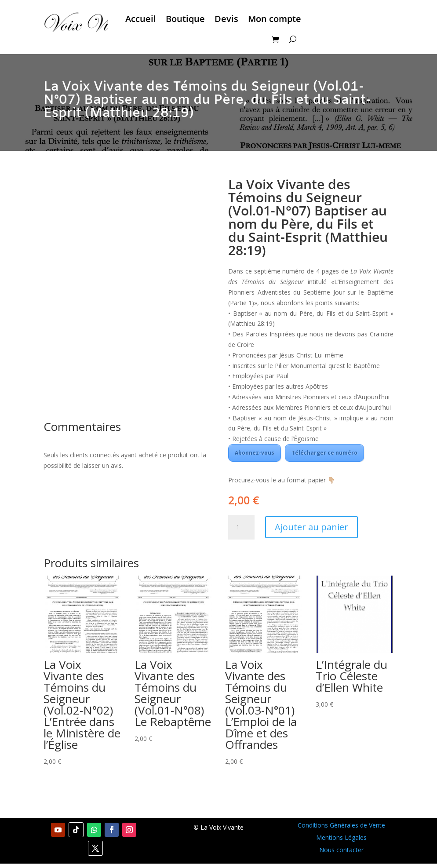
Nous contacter (341, 850)
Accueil (141, 19)
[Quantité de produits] (241, 527)
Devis (226, 19)
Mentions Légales (341, 837)
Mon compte (275, 19)
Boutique (185, 19)
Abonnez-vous (255, 453)
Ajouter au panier (311, 527)
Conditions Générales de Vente (341, 825)
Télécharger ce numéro (324, 453)
